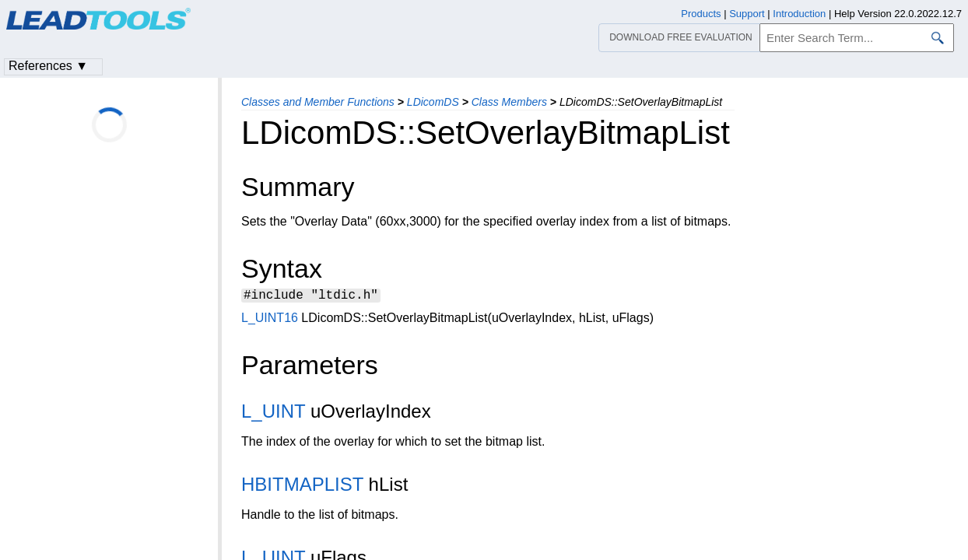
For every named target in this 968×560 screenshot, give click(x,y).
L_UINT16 (270, 320)
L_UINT (273, 413)
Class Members (509, 102)
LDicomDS (433, 102)
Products (701, 14)
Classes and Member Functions (318, 102)
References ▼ (48, 66)
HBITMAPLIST (302, 486)
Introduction (799, 14)
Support (747, 14)
